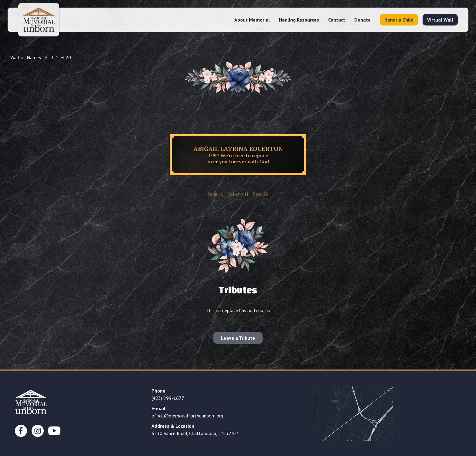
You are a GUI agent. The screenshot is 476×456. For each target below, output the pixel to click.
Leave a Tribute (238, 338)
